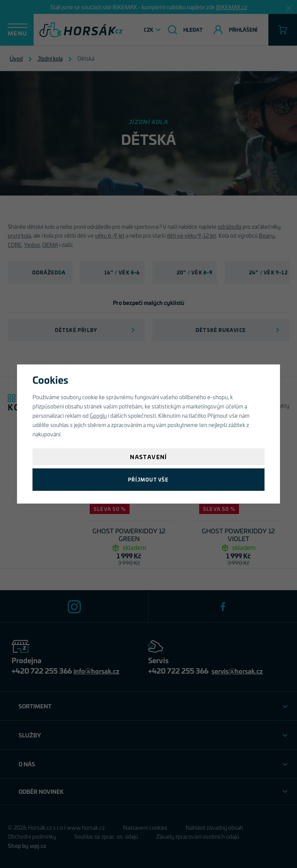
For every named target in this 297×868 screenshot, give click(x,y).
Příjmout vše (148, 479)
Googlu (98, 415)
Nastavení (148, 457)
